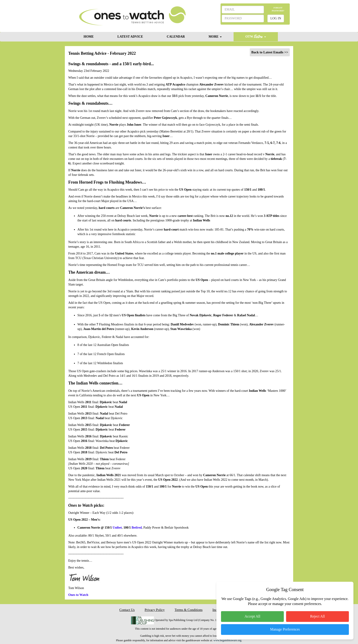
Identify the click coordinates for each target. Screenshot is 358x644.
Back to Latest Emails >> (270, 52)
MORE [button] (215, 37)
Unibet (117, 528)
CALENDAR (176, 37)
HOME (89, 37)
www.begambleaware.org (227, 640)
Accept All (252, 616)
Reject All (317, 616)
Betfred (137, 528)
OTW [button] (256, 36)
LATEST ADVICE (130, 37)
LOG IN (276, 18)
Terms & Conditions (189, 610)
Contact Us (127, 610)
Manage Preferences (285, 629)
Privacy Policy (155, 610)
